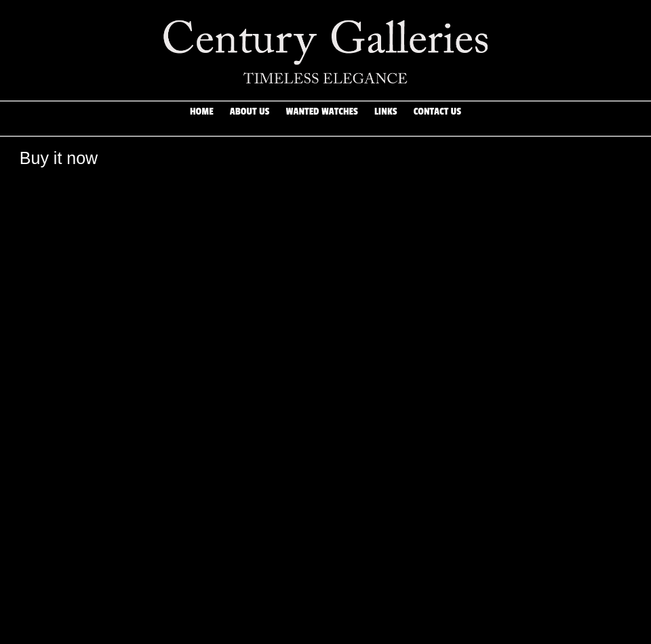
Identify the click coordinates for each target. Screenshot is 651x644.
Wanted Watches (322, 119)
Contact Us (437, 119)
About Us (250, 119)
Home (202, 119)
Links (386, 119)
